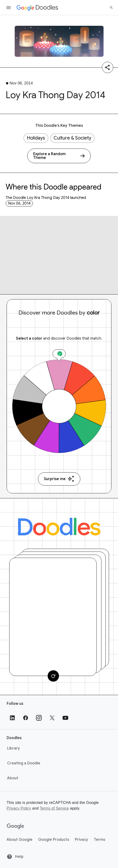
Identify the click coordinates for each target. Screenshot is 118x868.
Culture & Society (72, 138)
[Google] (16, 826)
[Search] (111, 8)
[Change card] (53, 676)
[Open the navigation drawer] (9, 8)
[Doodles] (59, 527)
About (13, 778)
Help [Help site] (15, 857)
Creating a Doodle (24, 763)
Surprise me (59, 479)
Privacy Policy (19, 808)
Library (14, 748)
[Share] (108, 67)
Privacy (82, 840)
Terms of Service (54, 808)
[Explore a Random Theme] (59, 156)
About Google (20, 840)
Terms (100, 840)
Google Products (54, 840)
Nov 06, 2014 (19, 203)
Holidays (36, 138)
